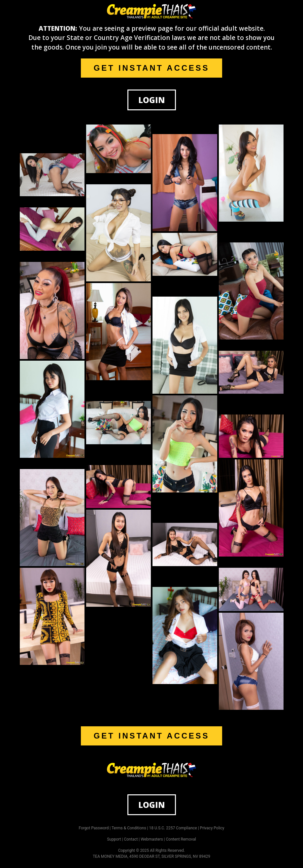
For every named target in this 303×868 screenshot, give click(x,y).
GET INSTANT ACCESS (151, 68)
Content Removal (181, 839)
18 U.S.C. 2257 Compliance (173, 828)
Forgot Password (94, 828)
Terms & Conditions (129, 828)
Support (114, 839)
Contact (131, 839)
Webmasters (152, 839)
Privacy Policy (212, 828)
